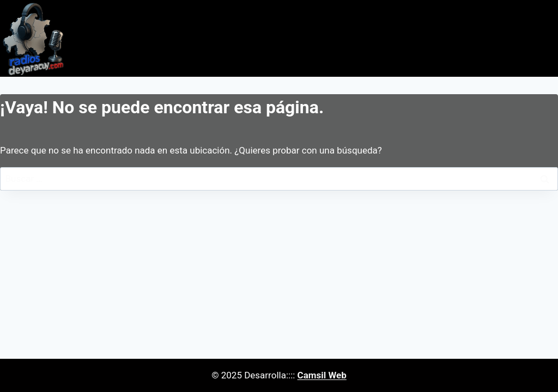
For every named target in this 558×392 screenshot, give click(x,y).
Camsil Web (322, 375)
